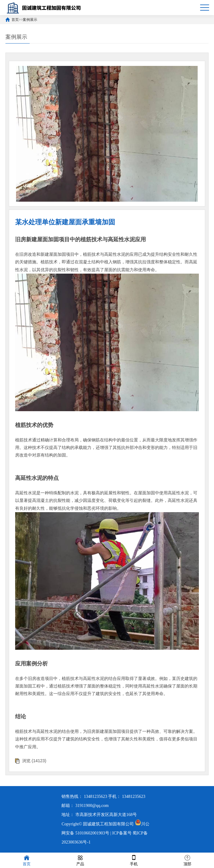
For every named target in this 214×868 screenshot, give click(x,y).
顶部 (187, 860)
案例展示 (30, 20)
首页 (15, 20)
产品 (80, 860)
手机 (134, 860)
